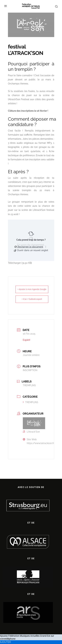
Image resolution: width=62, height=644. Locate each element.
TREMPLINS (31, 402)
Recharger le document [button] (29, 247)
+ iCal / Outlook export (32, 299)
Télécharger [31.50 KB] (20, 263)
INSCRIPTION (30, 370)
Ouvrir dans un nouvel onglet (31, 250)
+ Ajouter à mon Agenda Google (32, 289)
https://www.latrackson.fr (40, 443)
